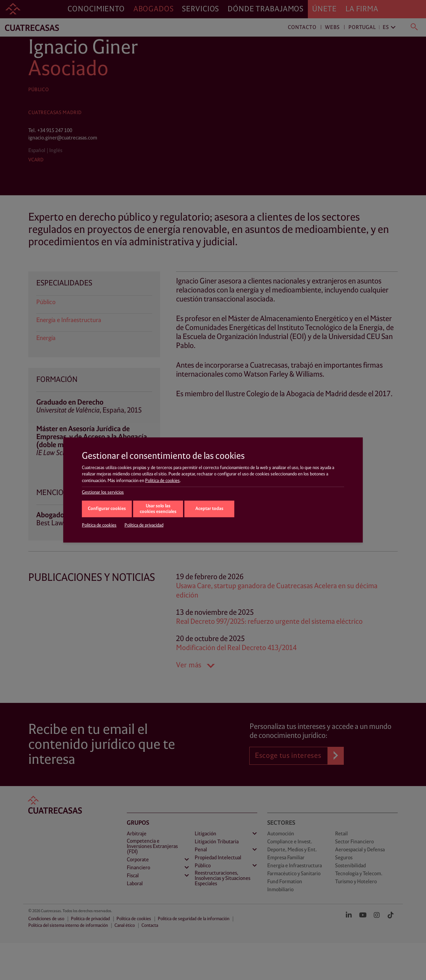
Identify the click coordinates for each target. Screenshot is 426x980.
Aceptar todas (209, 509)
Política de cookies (162, 481)
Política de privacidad (144, 525)
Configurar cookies (107, 509)
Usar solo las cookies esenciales (158, 509)
